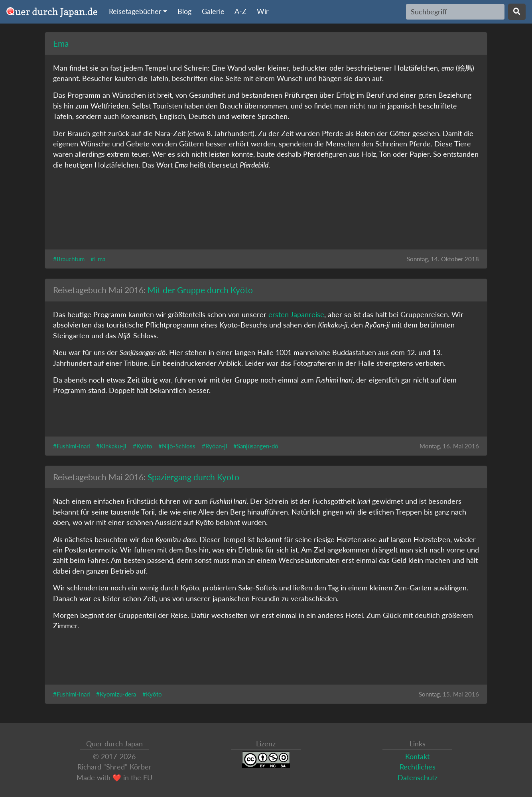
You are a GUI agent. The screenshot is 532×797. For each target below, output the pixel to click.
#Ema (98, 259)
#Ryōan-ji (215, 446)
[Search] (455, 12)
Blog (184, 11)
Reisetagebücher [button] (135, 11)
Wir (263, 11)
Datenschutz (418, 778)
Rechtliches (418, 767)
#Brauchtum (69, 259)
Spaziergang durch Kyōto (193, 477)
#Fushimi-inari (72, 446)
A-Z (240, 11)
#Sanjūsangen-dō (256, 446)
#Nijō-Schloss (177, 446)
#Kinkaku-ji (111, 446)
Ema (61, 43)
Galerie (213, 11)
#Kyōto (143, 446)
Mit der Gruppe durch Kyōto (200, 290)
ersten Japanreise (296, 315)
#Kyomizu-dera (116, 694)
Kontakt (417, 757)
